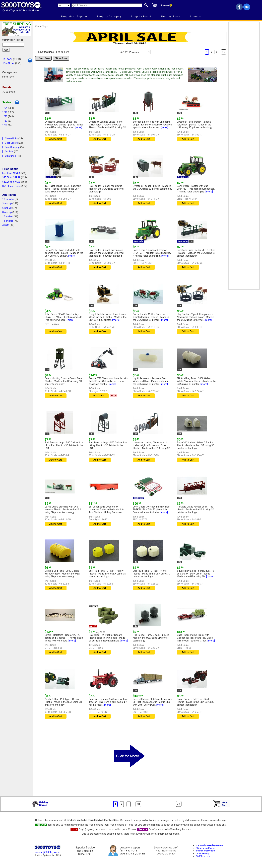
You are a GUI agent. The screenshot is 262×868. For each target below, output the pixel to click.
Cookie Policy (202, 854)
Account (196, 17)
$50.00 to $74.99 (11, 182)
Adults (6, 225)
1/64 (5, 108)
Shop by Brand (141, 17)
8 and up (7, 212)
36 (224, 52)
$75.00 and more (12, 186)
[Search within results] (13, 45)
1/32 (5, 117)
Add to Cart (56, 139)
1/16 (5, 112)
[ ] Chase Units (10, 139)
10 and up (8, 217)
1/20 (5, 125)
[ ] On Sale (8, 152)
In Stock (8, 59)
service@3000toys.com (48, 852)
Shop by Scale (171, 17)
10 (138, 804)
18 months (8, 199)
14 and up (8, 221)
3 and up (7, 204)
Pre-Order (9, 63)
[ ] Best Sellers (10, 143)
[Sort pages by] (139, 52)
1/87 (5, 121)
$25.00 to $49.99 (11, 177)
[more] (78, 128)
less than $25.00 (11, 173)
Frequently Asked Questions (209, 845)
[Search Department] (64, 5)
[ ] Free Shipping (11, 147)
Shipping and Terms (205, 848)
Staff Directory (203, 856)
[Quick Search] (107, 5)
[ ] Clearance (9, 156)
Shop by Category (109, 17)
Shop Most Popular (74, 17)
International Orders (205, 851)
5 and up (7, 208)
